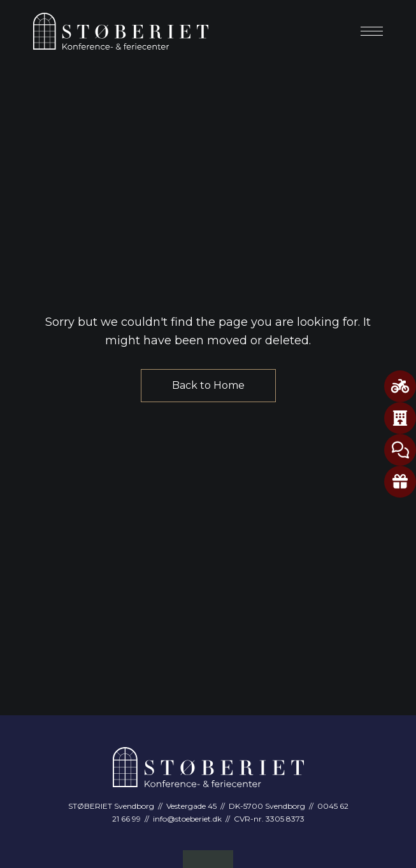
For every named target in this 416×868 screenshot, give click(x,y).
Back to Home (208, 385)
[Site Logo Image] (120, 31)
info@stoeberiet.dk (187, 819)
